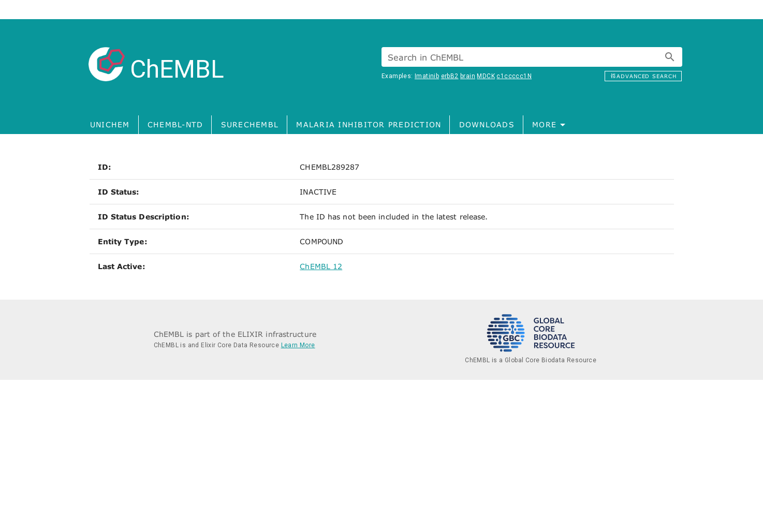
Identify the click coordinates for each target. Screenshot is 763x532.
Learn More (298, 345)
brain (468, 76)
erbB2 (450, 76)
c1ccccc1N (514, 76)
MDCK (486, 76)
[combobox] (532, 57)
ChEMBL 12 (321, 266)
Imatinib (427, 76)
